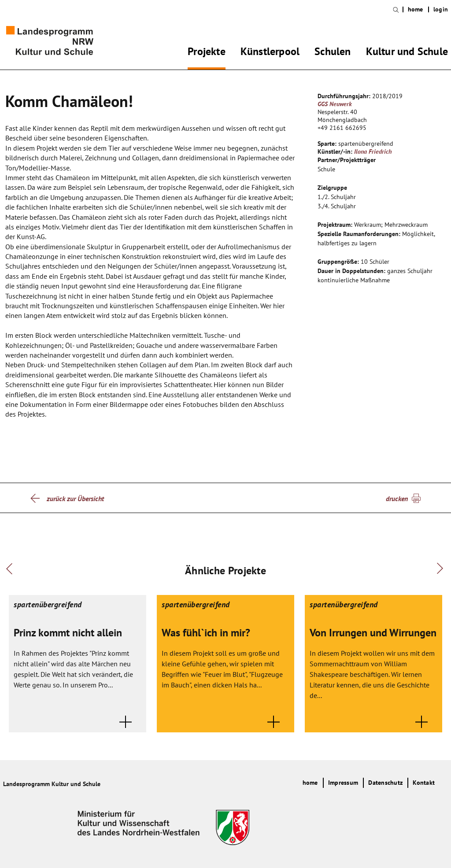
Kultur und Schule (407, 53)
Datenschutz (385, 783)
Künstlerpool (270, 53)
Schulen (333, 53)
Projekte (207, 53)
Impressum (343, 783)
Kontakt (424, 783)
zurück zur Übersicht (75, 499)
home (416, 9)
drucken (397, 499)
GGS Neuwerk (335, 104)
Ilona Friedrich (373, 151)
